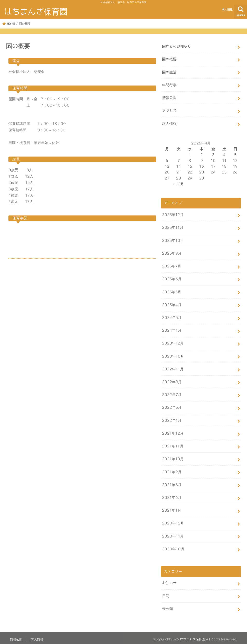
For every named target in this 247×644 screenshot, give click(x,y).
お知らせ (169, 580)
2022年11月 (173, 367)
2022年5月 (172, 406)
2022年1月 (172, 419)
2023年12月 (173, 342)
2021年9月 (172, 470)
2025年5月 (172, 291)
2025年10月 (173, 240)
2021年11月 (173, 444)
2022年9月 (172, 380)
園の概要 (169, 59)
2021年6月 (172, 495)
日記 (166, 593)
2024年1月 (172, 329)
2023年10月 (173, 355)
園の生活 (169, 72)
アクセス (169, 110)
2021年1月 (172, 508)
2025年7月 (172, 265)
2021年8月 (172, 482)
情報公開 (169, 97)
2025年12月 (173, 214)
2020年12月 (173, 521)
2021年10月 (173, 457)
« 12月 (178, 183)
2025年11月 (173, 227)
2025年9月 (172, 252)
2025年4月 (172, 304)
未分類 (168, 606)
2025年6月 (172, 278)
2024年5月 (172, 316)
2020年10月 (173, 546)
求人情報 (227, 9)
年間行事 (169, 85)
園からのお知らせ (177, 46)
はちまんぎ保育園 (36, 11)
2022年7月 (172, 393)
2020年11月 (173, 533)
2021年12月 (173, 431)
